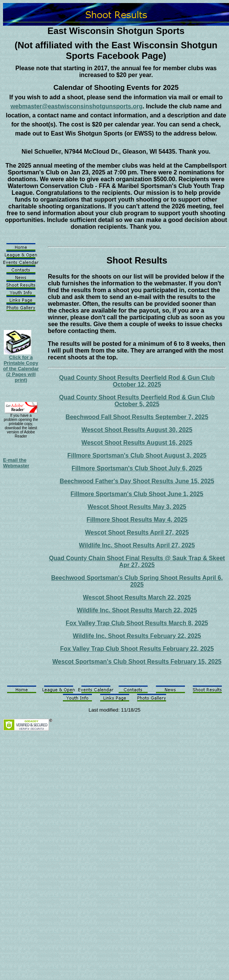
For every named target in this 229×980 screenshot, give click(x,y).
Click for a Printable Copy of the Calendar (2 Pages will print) (21, 369)
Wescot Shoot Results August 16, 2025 (137, 443)
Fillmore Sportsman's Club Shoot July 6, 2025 (137, 468)
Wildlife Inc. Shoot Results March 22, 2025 (137, 610)
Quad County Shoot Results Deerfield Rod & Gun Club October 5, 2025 (137, 401)
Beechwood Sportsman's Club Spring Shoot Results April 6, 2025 (137, 581)
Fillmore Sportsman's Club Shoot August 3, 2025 (137, 455)
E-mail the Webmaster (16, 463)
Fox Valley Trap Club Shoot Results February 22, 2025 (137, 649)
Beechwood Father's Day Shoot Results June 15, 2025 (137, 481)
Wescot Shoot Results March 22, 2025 (137, 597)
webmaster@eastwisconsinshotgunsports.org (77, 106)
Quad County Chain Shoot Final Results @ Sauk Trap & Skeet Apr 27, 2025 (137, 562)
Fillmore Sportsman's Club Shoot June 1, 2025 (137, 494)
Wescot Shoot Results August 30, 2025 (137, 430)
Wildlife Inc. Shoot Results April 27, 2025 (137, 545)
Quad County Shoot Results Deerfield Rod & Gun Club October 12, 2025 (137, 381)
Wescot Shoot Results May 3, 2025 (137, 507)
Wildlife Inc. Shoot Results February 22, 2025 (137, 636)
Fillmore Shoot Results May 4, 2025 (137, 520)
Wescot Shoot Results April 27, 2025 (137, 532)
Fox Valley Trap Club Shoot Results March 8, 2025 (137, 623)
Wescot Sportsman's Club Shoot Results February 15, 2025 (137, 662)
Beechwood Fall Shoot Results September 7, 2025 (137, 417)
